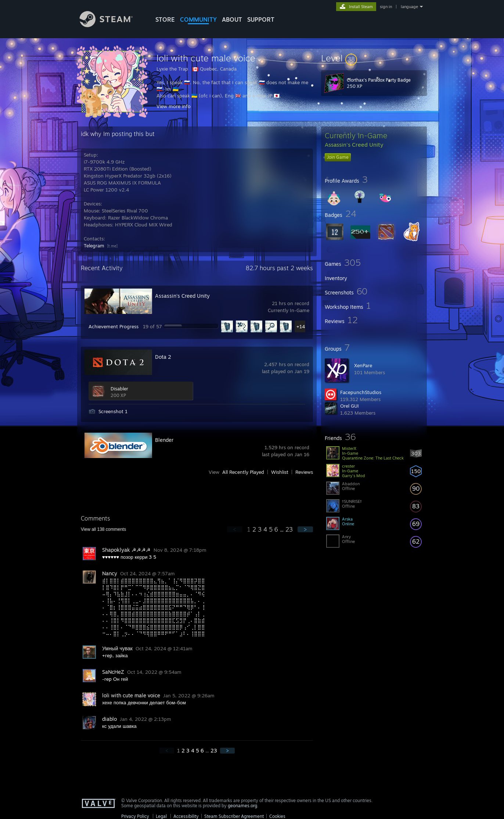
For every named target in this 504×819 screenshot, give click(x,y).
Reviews (304, 472)
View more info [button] (174, 106)
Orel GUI (350, 406)
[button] (374, 58)
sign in (386, 7)
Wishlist (280, 472)
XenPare (363, 365)
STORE (165, 19)
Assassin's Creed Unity (182, 296)
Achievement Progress (114, 326)
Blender (164, 440)
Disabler (119, 389)
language (409, 7)
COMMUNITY (198, 19)
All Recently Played (243, 472)
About (232, 19)
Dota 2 (163, 357)
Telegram (94, 246)
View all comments (103, 529)
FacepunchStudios (361, 392)
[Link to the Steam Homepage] (112, 25)
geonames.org (242, 806)
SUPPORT (261, 19)
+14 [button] (301, 326)
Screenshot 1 (113, 411)
